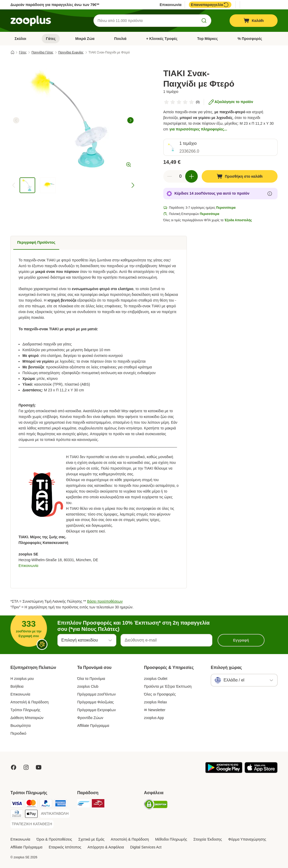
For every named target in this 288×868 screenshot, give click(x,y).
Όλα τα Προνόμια (91, 679)
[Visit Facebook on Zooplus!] (14, 767)
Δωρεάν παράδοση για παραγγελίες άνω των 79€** (55, 5)
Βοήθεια (17, 686)
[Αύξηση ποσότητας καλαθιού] (191, 176)
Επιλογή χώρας (226, 668)
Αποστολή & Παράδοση (29, 702)
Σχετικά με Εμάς (91, 839)
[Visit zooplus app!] (224, 772)
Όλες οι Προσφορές (160, 694)
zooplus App (154, 718)
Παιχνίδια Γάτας (43, 52)
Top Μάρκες (208, 39)
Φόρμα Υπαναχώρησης (247, 839)
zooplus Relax (155, 702)
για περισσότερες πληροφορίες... (198, 129)
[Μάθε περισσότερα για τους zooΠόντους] (270, 194)
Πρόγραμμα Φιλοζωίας (95, 702)
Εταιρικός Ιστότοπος (65, 847)
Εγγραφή (241, 640)
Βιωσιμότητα (21, 726)
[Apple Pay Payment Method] (31, 815)
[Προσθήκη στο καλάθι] (240, 176)
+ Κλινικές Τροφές (162, 39)
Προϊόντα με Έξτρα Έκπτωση (168, 686)
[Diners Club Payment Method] (17, 815)
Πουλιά (120, 39)
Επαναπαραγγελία (210, 5)
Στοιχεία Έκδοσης (208, 839)
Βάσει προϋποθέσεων (105, 601)
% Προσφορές (250, 39)
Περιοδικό (18, 733)
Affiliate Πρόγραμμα (93, 726)
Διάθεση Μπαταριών (27, 718)
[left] (16, 120)
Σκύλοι (20, 39)
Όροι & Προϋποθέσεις (54, 839)
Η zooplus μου (22, 679)
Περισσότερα (226, 208)
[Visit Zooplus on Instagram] (26, 767)
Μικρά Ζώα (85, 39)
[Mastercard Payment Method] (31, 804)
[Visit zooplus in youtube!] (39, 767)
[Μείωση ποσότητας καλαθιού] (170, 176)
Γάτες (51, 39)
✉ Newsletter (155, 710)
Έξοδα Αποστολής (238, 220)
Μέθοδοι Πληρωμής (171, 839)
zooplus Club (88, 686)
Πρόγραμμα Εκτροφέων (97, 710)
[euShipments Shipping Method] (83, 804)
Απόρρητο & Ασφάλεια (106, 847)
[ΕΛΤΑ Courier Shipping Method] (98, 804)
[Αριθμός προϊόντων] (181, 176)
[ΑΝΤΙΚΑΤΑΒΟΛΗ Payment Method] (55, 814)
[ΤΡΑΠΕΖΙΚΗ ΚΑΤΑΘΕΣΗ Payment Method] (32, 824)
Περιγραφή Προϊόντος (36, 242)
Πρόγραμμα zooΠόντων (97, 694)
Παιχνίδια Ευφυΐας (71, 52)
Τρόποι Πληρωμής (25, 710)
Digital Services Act (146, 847)
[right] (130, 120)
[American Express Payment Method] (61, 804)
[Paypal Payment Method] (46, 804)
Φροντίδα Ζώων (90, 718)
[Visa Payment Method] (17, 804)
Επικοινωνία (171, 5)
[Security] (156, 805)
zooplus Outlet (156, 679)
